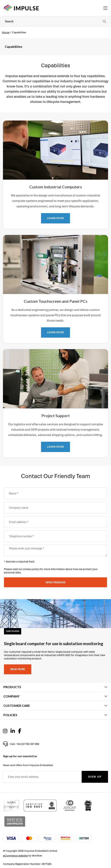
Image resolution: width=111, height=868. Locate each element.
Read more (18, 669)
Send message (55, 582)
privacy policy (31, 569)
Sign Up (95, 777)
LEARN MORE (55, 218)
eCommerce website (15, 856)
